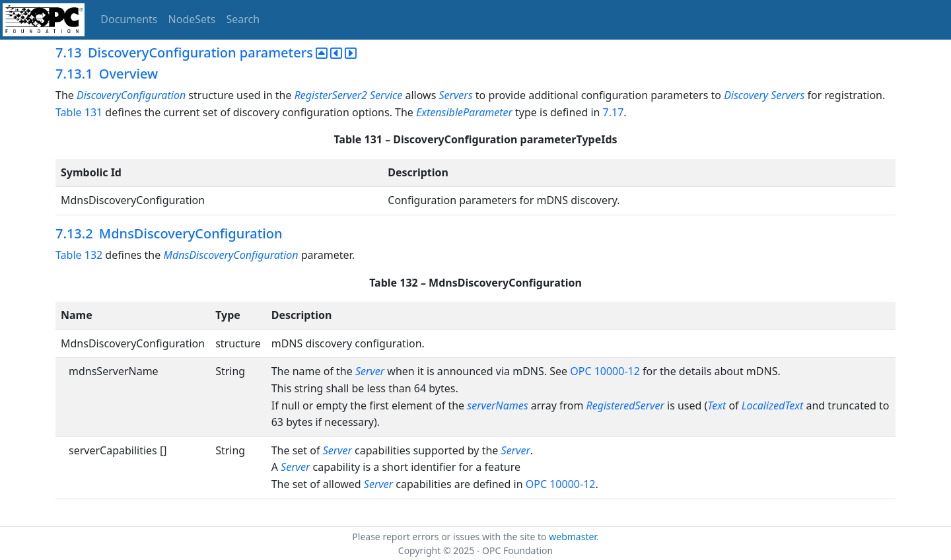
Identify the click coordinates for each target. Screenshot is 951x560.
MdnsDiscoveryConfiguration (230, 255)
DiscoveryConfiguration (131, 95)
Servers (455, 95)
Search (243, 19)
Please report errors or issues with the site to (450, 537)
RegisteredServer (627, 405)
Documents (129, 19)
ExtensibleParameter (464, 112)
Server (370, 371)
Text (717, 405)
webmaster (573, 537)
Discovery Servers (764, 95)
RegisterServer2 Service (349, 95)
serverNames (499, 405)
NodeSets (192, 19)
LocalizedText (773, 405)
